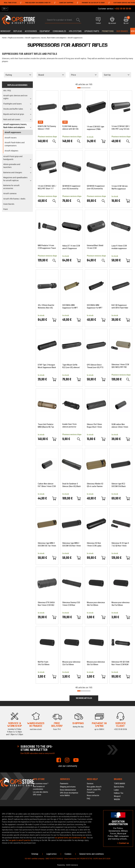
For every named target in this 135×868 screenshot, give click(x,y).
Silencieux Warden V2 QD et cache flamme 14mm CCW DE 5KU (95, 485)
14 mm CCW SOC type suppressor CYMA (96, 128)
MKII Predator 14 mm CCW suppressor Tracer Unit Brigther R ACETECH (47, 247)
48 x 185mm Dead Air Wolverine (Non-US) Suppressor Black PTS (46, 307)
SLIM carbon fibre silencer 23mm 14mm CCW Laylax (120, 426)
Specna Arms (119, 787)
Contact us (123, 843)
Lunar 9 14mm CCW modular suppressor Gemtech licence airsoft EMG (119, 247)
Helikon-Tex (119, 793)
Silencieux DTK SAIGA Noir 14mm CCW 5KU (46, 604)
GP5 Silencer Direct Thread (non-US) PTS (95, 366)
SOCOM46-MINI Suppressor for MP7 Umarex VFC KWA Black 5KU (96, 307)
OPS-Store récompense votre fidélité (69, 794)
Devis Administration (68, 790)
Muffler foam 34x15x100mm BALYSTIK (44, 663)
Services (90, 784)
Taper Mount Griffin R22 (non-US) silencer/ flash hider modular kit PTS (71, 366)
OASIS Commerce (72, 865)
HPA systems (75, 31)
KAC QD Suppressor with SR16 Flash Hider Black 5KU (120, 307)
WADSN (117, 799)
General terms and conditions (92, 854)
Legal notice (51, 854)
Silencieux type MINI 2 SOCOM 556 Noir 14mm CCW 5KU (72, 544)
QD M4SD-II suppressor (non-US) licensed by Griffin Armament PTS (96, 187)
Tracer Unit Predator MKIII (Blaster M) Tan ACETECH (46, 426)
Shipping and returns (68, 787)
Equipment (45, 31)
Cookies (68, 854)
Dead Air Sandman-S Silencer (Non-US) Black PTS (72, 485)
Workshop (5, 31)
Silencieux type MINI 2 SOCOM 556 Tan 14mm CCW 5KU (47, 544)
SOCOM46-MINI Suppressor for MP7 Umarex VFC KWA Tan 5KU (71, 307)
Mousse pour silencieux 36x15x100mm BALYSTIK (121, 604)
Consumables (59, 31)
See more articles (84, 698)
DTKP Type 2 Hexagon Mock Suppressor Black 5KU (47, 366)
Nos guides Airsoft (94, 787)
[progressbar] (84, 88)
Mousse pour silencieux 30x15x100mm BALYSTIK (96, 663)
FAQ (88, 799)
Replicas (18, 31)
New (133, 31)
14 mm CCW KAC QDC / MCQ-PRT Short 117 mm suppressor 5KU (47, 187)
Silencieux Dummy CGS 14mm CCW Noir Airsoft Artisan (71, 604)
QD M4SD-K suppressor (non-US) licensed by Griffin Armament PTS (71, 187)
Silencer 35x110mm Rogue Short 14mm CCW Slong (94, 426)
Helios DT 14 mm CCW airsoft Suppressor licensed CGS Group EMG (71, 247)
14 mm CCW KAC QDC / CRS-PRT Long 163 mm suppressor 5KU (121, 128)
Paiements (64, 784)
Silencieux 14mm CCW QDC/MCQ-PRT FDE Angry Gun (120, 366)
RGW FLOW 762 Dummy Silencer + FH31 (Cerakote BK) (47, 128)
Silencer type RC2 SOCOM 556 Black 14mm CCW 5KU (119, 485)
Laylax (116, 790)
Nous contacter (93, 795)
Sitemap (35, 854)
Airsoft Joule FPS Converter (94, 791)
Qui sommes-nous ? (41, 784)
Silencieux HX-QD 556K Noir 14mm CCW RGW (120, 663)
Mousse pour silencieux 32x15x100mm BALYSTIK (71, 663)
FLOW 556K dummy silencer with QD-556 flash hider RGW (70, 128)
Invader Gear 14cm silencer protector (69, 425)
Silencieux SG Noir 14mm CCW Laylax (94, 544)
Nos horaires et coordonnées (39, 788)
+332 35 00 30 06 (120, 724)
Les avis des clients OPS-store (40, 793)
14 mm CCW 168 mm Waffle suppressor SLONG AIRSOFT (120, 187)
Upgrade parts (92, 31)
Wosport (117, 796)
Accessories (31, 31)
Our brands (122, 31)
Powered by (61, 865)
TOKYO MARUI (119, 784)
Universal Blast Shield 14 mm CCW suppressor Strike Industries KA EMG (95, 247)
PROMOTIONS (108, 31)
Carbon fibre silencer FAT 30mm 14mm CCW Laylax (47, 485)
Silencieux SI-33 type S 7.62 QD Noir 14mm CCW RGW (120, 544)
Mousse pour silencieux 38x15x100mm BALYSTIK (96, 604)
